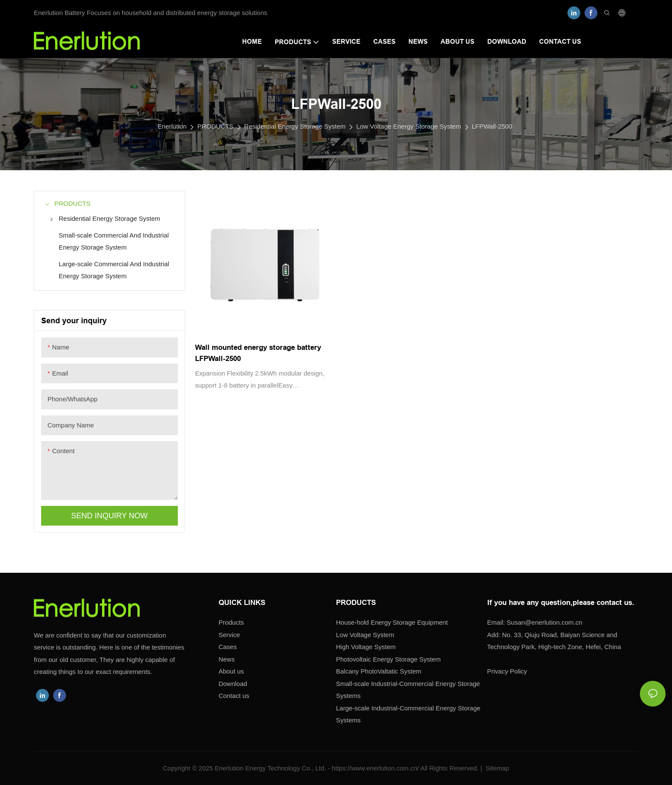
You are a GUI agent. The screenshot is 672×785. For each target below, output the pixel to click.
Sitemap (496, 768)
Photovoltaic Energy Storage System (388, 659)
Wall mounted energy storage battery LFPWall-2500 (258, 353)
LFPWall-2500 (492, 126)
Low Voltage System (365, 635)
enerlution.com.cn (544, 622)
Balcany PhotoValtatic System (379, 671)
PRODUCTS (215, 126)
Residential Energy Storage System (295, 126)
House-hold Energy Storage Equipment (392, 622)
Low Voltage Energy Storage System (408, 126)
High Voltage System (366, 647)
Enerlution (172, 126)
